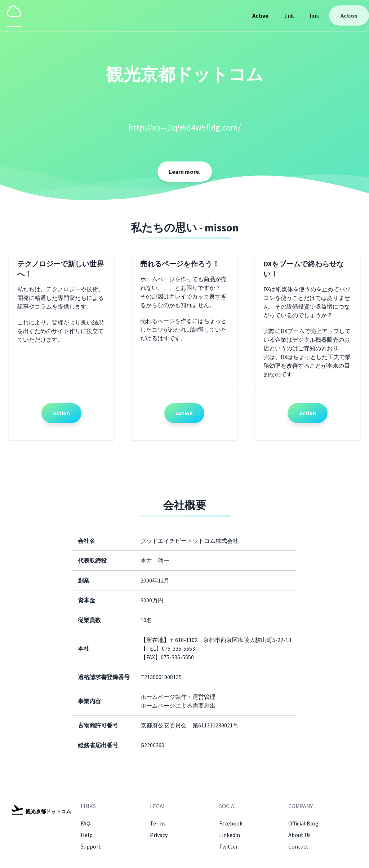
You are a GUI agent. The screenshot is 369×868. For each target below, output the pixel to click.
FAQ (86, 823)
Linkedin (230, 835)
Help (87, 835)
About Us (299, 835)
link (289, 15)
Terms (158, 823)
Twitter (228, 846)
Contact (298, 846)
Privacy (159, 835)
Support (91, 846)
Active (260, 15)
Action (349, 15)
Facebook (231, 823)
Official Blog (303, 823)
